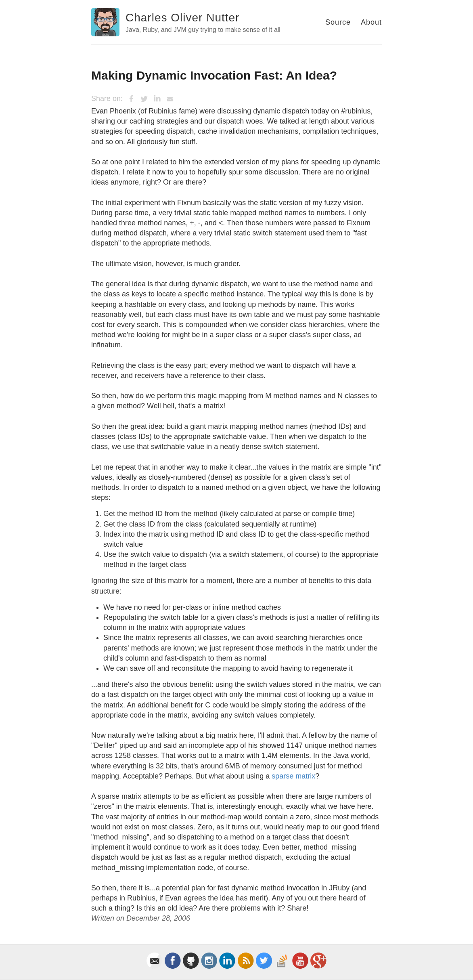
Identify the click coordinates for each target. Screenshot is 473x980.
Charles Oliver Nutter (182, 18)
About (371, 22)
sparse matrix (293, 776)
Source (338, 22)
